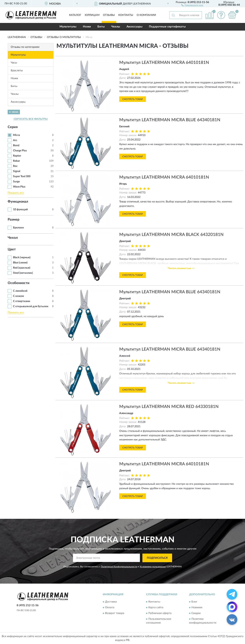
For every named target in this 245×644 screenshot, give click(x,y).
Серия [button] (13, 127)
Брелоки (18, 228)
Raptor (17, 156)
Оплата (110, 608)
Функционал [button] (18, 202)
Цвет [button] (12, 249)
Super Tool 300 (22, 176)
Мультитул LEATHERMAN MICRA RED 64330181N (169, 407)
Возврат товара (115, 613)
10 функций (20, 210)
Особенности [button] (19, 283)
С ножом (18, 296)
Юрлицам (92, 15)
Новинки (197, 608)
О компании (146, 15)
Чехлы (116, 27)
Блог (194, 602)
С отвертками (22, 301)
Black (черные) (22, 257)
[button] (192, 5)
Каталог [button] (75, 15)
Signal (17, 171)
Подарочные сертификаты (167, 27)
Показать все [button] (16, 193)
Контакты (126, 15)
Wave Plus (19, 187)
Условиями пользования (153, 567)
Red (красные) (22, 268)
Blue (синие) (20, 263)
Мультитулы (68, 27)
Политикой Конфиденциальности (119, 567)
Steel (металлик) (23, 273)
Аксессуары (134, 27)
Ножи (87, 27)
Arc (15, 140)
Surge (16, 182)
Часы (14, 63)
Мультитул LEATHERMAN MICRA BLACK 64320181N (171, 235)
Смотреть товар (133, 99)
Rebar (16, 161)
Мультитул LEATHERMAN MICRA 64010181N (164, 63)
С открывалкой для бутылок (31, 306)
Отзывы (109, 15)
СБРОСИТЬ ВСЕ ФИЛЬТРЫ (31, 119)
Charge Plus (20, 151)
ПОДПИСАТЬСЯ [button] (157, 558)
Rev (15, 166)
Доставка (111, 602)
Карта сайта (156, 608)
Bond (16, 145)
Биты (101, 27)
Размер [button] (13, 220)
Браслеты (17, 71)
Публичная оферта (160, 613)
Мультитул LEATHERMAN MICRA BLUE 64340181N (170, 120)
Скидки (196, 613)
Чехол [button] (13, 238)
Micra (16, 135)
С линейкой (20, 291)
